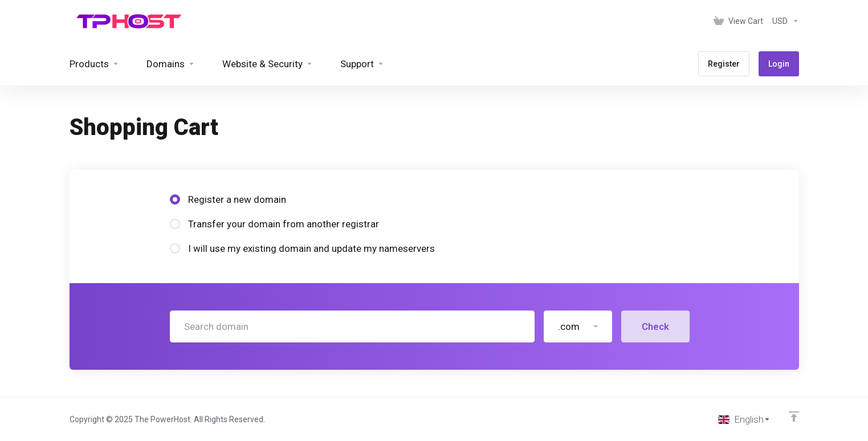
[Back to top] (794, 416)
